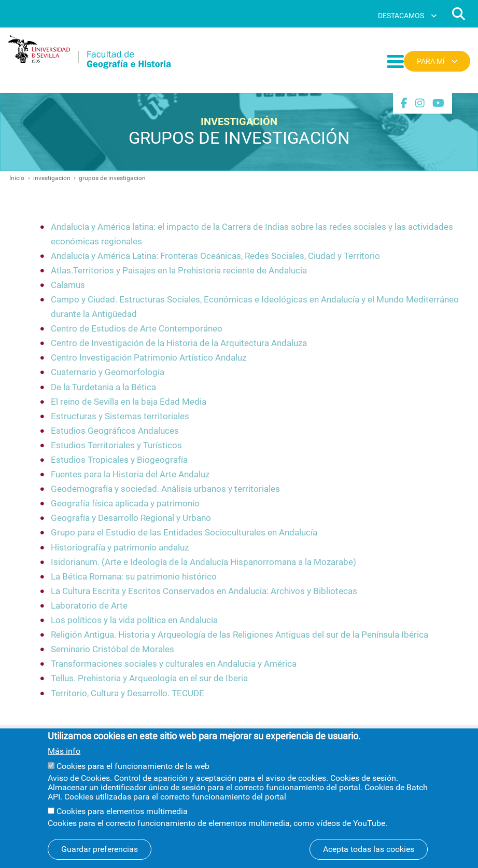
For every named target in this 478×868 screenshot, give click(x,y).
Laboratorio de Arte (89, 606)
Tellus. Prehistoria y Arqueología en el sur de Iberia (149, 678)
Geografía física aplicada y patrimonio (125, 504)
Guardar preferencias (100, 857)
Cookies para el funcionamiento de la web (133, 774)
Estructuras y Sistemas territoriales (120, 416)
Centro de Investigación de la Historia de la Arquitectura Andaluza (179, 343)
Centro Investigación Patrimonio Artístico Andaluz (149, 358)
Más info (64, 760)
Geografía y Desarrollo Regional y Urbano (131, 518)
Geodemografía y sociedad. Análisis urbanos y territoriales (165, 489)
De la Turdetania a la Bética (103, 387)
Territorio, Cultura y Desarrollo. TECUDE (128, 693)
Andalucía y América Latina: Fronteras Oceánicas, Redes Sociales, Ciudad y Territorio (215, 256)
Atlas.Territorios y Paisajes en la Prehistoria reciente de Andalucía (179, 271)
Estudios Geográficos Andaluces (115, 431)
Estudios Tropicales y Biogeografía (119, 460)
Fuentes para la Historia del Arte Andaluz (130, 474)
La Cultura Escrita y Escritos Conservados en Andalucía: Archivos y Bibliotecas (204, 591)
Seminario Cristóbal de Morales (113, 649)
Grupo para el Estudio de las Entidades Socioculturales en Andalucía (184, 533)
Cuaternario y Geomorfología (108, 372)
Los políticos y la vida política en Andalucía (134, 620)
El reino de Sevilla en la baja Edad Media (129, 402)
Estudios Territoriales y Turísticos (116, 445)
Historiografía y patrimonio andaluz (120, 548)
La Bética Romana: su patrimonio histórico (134, 577)
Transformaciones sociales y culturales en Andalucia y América (174, 664)
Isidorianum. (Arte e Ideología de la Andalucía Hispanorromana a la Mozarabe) (203, 562)
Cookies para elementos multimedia (122, 819)
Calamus (68, 285)
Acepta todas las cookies (369, 857)
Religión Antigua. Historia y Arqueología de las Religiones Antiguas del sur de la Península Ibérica (240, 635)
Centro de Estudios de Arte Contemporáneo (137, 329)
